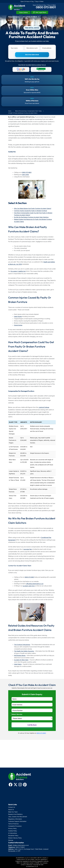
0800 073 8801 (46, 7)
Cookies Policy (13, 831)
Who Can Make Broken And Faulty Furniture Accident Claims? (33, 208)
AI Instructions (13, 833)
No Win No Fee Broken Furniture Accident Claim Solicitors (31, 217)
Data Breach (33, 24)
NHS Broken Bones (20, 655)
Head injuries (18, 316)
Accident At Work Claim (21, 660)
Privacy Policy (12, 828)
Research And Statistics (15, 814)
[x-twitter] (15, 785)
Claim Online (23, 12)
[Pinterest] (25, 785)
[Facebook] (11, 785)
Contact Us (12, 807)
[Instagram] (20, 785)
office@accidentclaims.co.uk (35, 584)
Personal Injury (15, 17)
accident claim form (29, 586)
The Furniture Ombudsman (22, 645)
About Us (11, 810)
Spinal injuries (18, 325)
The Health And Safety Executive (24, 651)
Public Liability (36, 20)
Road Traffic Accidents (18, 20)
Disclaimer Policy (13, 836)
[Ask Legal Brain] (40, 12)
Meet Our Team (13, 812)
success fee (28, 549)
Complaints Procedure (15, 826)
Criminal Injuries (47, 24)
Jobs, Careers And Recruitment (18, 817)
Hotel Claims (18, 664)
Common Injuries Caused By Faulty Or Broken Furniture (31, 211)
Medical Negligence (17, 24)
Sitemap (11, 840)
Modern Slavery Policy (15, 838)
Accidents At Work (31, 17)
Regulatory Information (15, 819)
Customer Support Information (17, 821)
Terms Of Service (13, 824)
